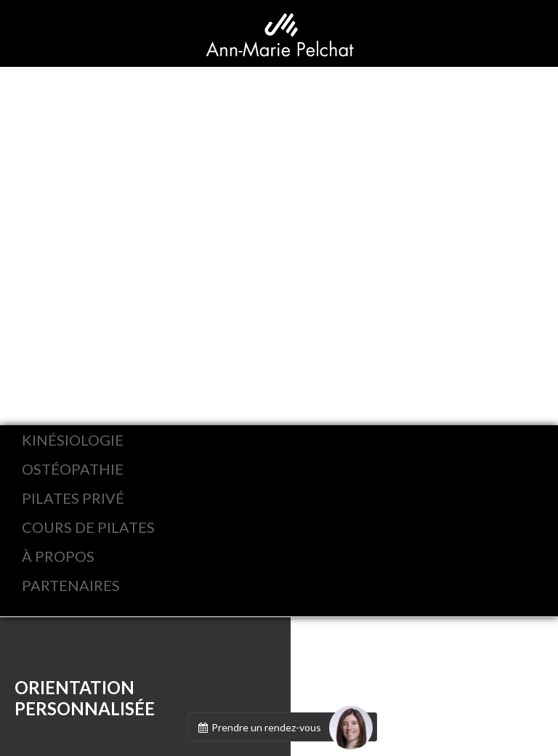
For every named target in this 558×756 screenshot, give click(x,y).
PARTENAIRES (71, 585)
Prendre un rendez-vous (284, 727)
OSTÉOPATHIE (73, 469)
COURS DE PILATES (88, 527)
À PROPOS (58, 556)
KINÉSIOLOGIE (73, 440)
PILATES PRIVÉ (73, 498)
